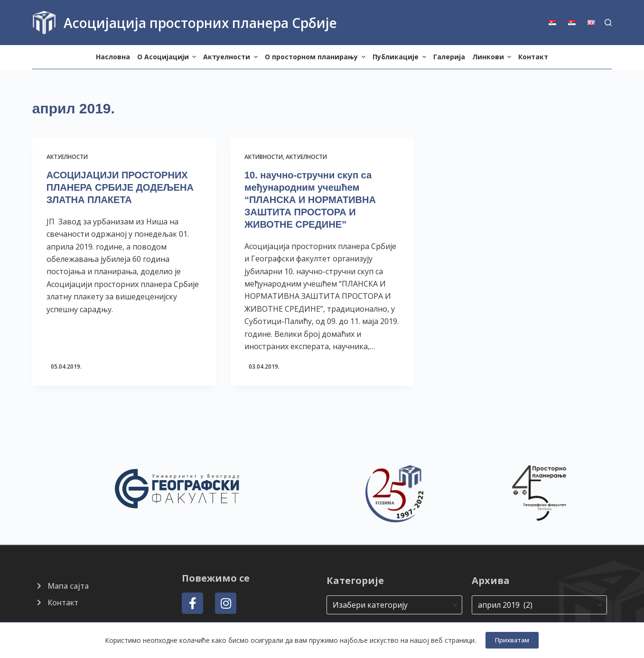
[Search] (608, 23)
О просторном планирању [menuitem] (316, 57)
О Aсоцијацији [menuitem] (168, 57)
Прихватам (512, 640)
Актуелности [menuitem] (232, 57)
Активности (264, 157)
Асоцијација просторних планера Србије (200, 23)
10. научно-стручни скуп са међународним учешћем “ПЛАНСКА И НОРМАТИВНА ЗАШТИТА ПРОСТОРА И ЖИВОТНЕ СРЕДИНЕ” (310, 200)
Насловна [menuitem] (113, 57)
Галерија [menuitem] (449, 57)
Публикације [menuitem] (401, 57)
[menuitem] (555, 23)
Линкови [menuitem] (493, 57)
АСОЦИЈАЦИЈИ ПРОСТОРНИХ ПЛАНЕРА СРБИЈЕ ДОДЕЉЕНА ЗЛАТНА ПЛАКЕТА (120, 187)
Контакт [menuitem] (533, 57)
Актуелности (67, 157)
